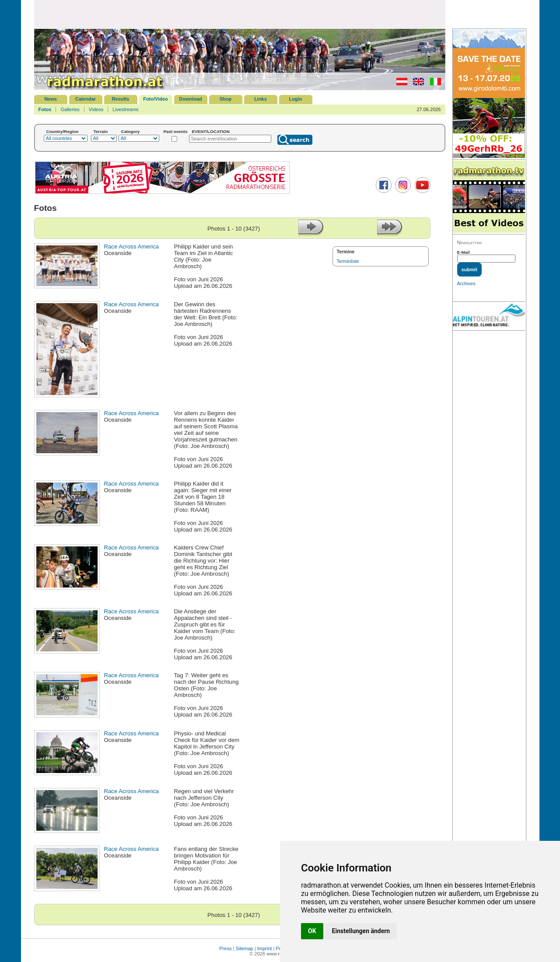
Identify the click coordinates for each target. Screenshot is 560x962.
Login (296, 99)
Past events (176, 131)
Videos (96, 109)
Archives (466, 283)
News (51, 99)
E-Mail (464, 252)
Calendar (86, 99)
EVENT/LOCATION (211, 131)
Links (261, 99)
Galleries (70, 109)
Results (121, 99)
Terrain (101, 131)
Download (191, 99)
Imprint (265, 948)
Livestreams (125, 109)
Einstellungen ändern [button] (361, 931)
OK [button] (312, 931)
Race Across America (131, 247)
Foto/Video (156, 99)
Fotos (45, 109)
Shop (226, 99)
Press (225, 948)
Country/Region (63, 131)
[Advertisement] (240, 14)
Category (131, 131)
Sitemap (244, 948)
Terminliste (348, 261)
